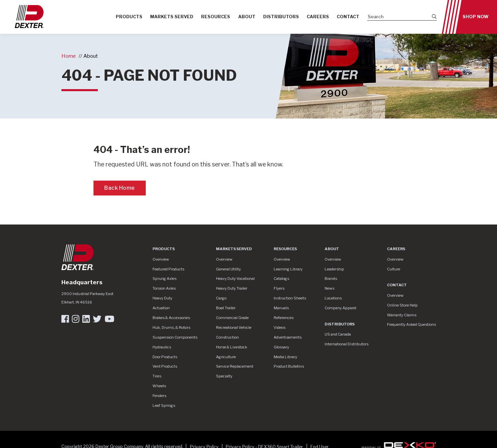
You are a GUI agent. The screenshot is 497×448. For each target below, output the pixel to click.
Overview (161, 259)
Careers (318, 17)
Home (69, 56)
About (247, 17)
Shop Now (476, 17)
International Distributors (347, 344)
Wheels (159, 386)
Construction (227, 337)
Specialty (224, 376)
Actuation (161, 308)
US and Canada (338, 334)
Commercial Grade (232, 318)
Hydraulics (162, 347)
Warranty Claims (402, 315)
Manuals (281, 308)
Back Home (120, 188)
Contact (348, 17)
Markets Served (172, 17)
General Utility (228, 269)
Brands (331, 279)
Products (129, 17)
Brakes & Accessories (171, 318)
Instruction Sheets (290, 298)
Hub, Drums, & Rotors (171, 327)
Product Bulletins (289, 366)
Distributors (281, 17)
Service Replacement (235, 366)
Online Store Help (402, 305)
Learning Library (288, 269)
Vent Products (165, 366)
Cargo (221, 298)
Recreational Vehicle (234, 327)
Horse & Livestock (231, 347)
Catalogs (281, 279)
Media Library (285, 357)
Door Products (165, 357)
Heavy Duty (162, 298)
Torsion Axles (164, 288)
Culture (394, 269)
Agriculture (226, 357)
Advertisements (288, 337)
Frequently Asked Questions (411, 324)
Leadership (334, 269)
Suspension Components (175, 337)
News (329, 288)
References (284, 318)
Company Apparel (340, 308)
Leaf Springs (164, 405)
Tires (157, 376)
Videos (280, 327)
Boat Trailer (226, 308)
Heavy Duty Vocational (235, 279)
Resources (216, 17)
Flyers (279, 288)
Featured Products (168, 269)
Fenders (159, 396)
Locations (333, 298)
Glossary (281, 347)
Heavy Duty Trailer (232, 288)
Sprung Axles (164, 279)
